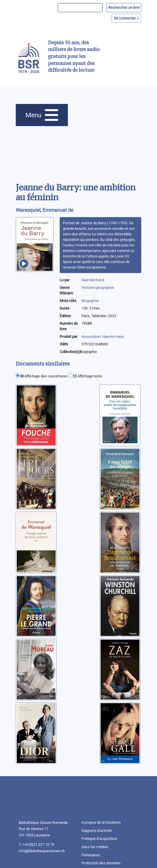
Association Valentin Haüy (103, 337)
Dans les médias (95, 847)
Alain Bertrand (93, 280)
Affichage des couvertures (44, 376)
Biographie (90, 301)
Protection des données (101, 863)
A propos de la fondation (101, 822)
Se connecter (126, 18)
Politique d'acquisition (99, 839)
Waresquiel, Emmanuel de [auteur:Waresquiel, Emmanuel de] (45, 210)
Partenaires (91, 855)
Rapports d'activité (97, 831)
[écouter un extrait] (24, 264)
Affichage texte (87, 376)
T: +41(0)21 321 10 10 (36, 845)
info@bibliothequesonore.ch (42, 851)
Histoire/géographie (98, 288)
